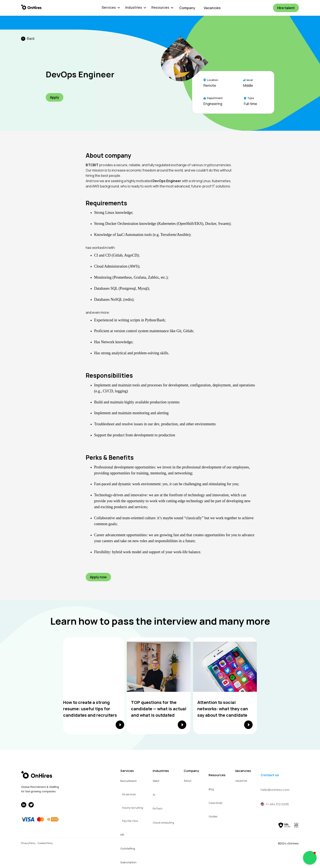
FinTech (158, 809)
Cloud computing (163, 823)
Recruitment (128, 781)
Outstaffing (128, 849)
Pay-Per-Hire (130, 821)
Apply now (98, 577)
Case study (215, 803)
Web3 (156, 781)
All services (129, 794)
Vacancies (212, 8)
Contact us (270, 775)
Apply (55, 97)
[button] (109, 7)
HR (122, 835)
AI (154, 795)
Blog (211, 789)
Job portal (241, 781)
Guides (213, 816)
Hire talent (286, 8)
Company (187, 8)
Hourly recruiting (133, 808)
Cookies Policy (45, 843)
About (188, 781)
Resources (217, 775)
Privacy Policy (28, 843)
